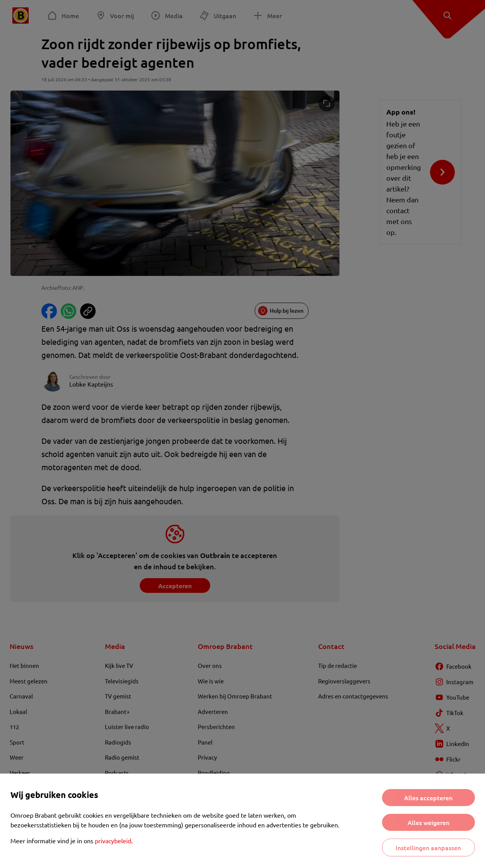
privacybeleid (113, 841)
